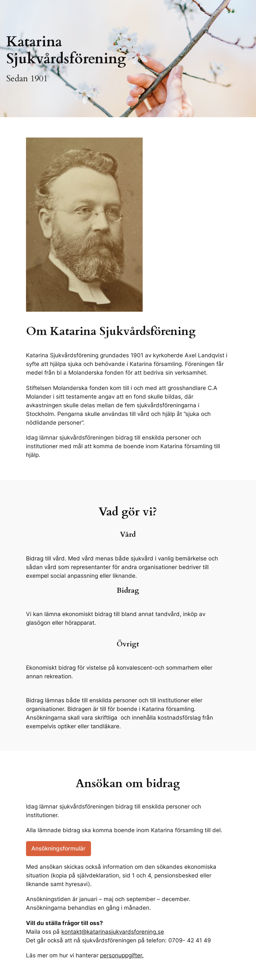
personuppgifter (121, 955)
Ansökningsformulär (58, 848)
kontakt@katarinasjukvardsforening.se (113, 932)
